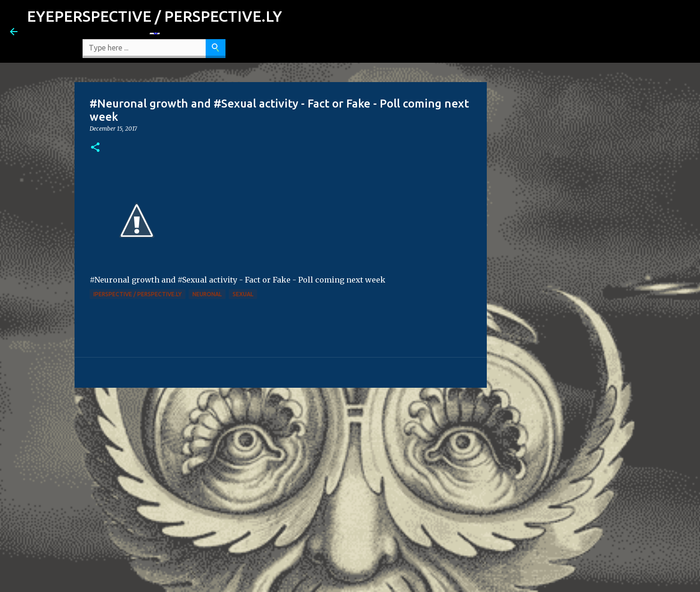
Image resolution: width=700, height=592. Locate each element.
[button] (95, 148)
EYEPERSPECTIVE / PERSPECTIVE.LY (154, 16)
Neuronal (207, 294)
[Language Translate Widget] (155, 33)
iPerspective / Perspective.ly (137, 294)
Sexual (243, 294)
